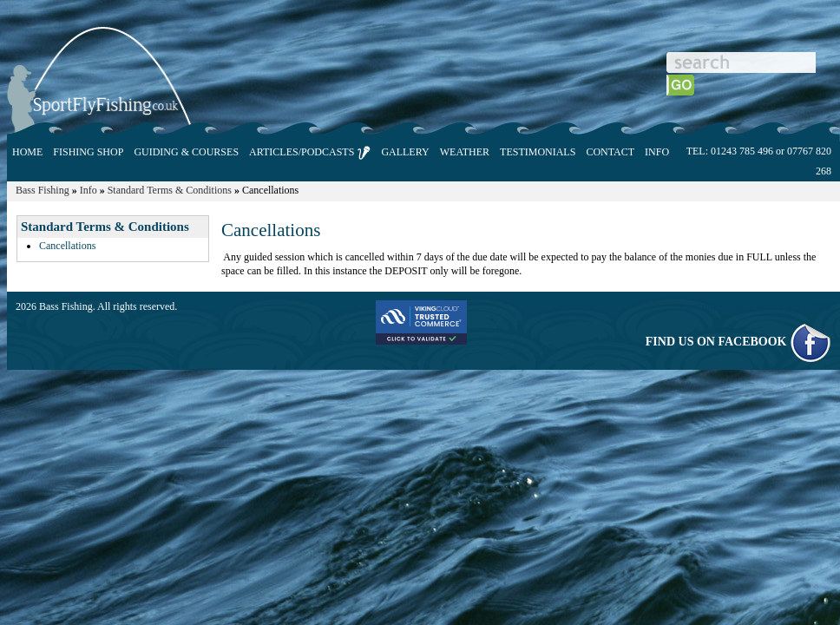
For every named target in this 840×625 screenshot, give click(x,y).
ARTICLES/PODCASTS (310, 153)
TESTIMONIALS (538, 152)
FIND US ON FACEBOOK (738, 342)
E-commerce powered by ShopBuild (755, 306)
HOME (27, 152)
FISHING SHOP (88, 152)
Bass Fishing (43, 190)
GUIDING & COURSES (186, 152)
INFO (657, 152)
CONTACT (610, 152)
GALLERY (405, 152)
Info (89, 190)
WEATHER (465, 152)
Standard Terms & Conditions (170, 190)
